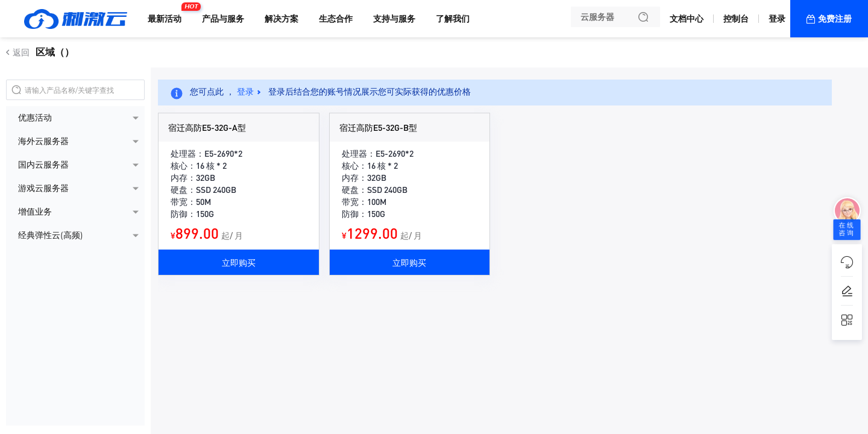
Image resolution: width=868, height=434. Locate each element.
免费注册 (835, 19)
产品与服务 (223, 19)
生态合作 (336, 19)
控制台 (736, 19)
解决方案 (281, 19)
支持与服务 (394, 19)
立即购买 (239, 262)
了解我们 (453, 19)
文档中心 (687, 19)
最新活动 (168, 14)
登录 (777, 19)
